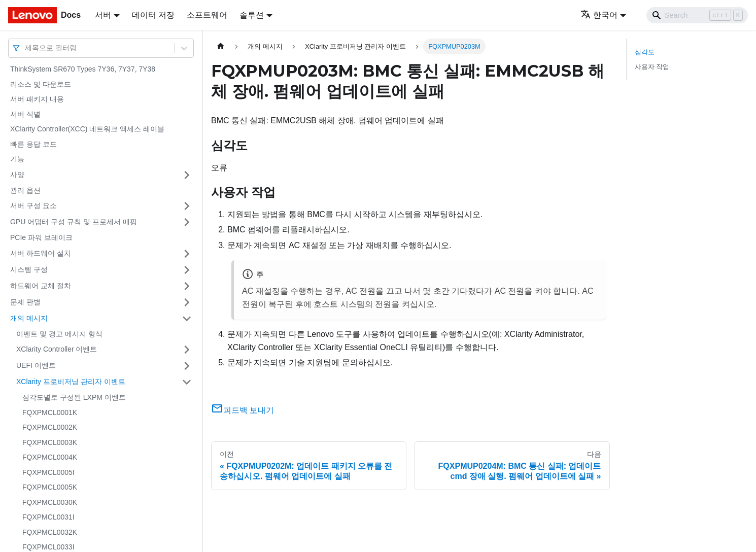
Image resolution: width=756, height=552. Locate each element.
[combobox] (26, 48)
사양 (17, 175)
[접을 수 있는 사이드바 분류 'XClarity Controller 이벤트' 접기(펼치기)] (187, 350)
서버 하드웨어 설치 (41, 253)
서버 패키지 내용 (37, 99)
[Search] (697, 15)
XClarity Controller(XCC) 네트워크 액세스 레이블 (87, 129)
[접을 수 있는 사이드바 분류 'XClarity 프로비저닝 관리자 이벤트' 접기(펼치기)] (187, 382)
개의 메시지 (29, 318)
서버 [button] (103, 15)
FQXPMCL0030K (50, 502)
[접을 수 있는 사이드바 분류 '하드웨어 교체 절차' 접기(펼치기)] (187, 286)
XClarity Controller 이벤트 (57, 349)
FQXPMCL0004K (50, 457)
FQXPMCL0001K (50, 412)
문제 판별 (25, 302)
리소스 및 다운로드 (41, 84)
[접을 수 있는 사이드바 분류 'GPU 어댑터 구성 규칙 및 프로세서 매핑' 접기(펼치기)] (187, 222)
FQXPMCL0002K (50, 427)
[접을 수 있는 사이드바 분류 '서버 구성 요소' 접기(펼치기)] (187, 206)
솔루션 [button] (252, 15)
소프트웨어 (207, 15)
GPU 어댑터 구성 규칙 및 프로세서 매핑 (74, 222)
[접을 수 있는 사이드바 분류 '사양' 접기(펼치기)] (187, 175)
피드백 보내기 (243, 410)
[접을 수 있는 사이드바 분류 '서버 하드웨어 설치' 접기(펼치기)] (187, 254)
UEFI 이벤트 (36, 365)
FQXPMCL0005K (50, 487)
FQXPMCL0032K (50, 532)
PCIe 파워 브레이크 (41, 237)
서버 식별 (25, 114)
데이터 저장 (153, 15)
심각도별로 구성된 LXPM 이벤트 (74, 397)
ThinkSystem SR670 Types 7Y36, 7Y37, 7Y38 (83, 69)
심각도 (645, 52)
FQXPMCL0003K (50, 442)
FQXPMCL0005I (48, 472)
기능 (17, 159)
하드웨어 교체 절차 (41, 286)
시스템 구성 (29, 269)
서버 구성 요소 (33, 205)
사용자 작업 (652, 67)
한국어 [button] (599, 15)
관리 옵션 (25, 190)
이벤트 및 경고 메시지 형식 (59, 334)
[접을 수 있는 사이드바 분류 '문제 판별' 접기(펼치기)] (187, 302)
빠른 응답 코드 (33, 144)
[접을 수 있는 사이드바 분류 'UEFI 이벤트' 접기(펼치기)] (187, 366)
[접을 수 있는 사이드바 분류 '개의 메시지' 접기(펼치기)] (187, 319)
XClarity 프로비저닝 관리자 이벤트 (71, 382)
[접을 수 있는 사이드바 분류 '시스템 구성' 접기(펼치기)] (187, 270)
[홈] (221, 46)
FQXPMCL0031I (48, 517)
